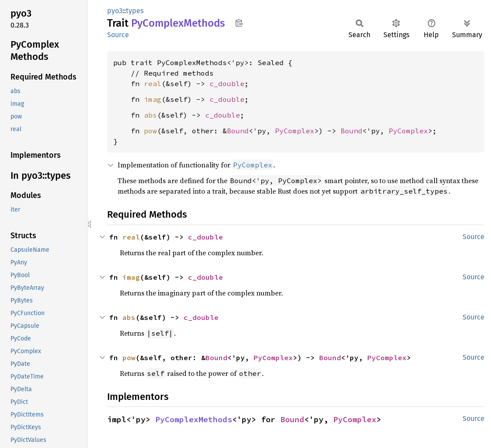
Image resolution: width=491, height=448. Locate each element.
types (135, 11)
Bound (238, 131)
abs (150, 115)
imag (153, 99)
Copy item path (239, 23)
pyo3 (115, 11)
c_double (227, 83)
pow (150, 131)
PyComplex (295, 131)
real (153, 83)
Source (118, 35)
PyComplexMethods (194, 419)
